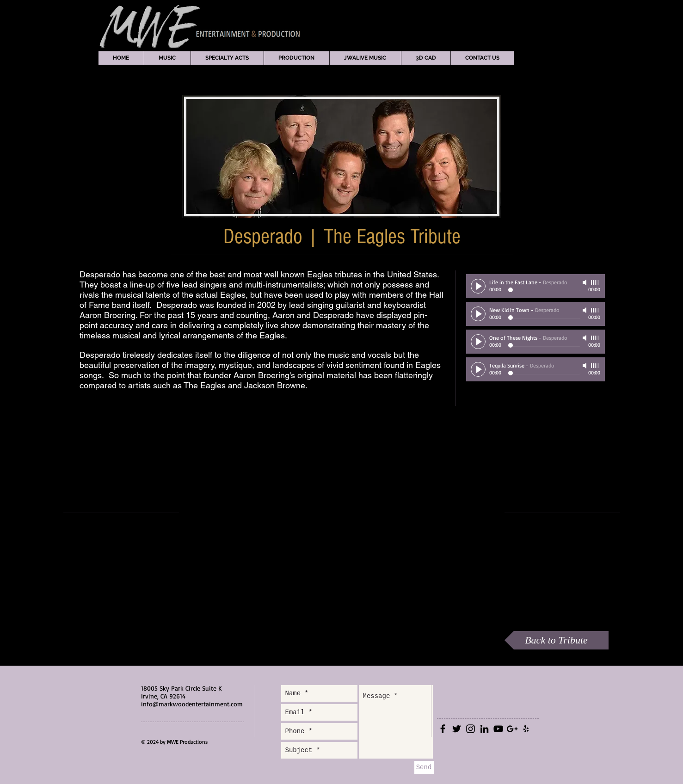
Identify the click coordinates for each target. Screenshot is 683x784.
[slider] (596, 282)
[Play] (478, 286)
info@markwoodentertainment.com (192, 704)
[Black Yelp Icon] (526, 729)
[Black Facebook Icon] (443, 729)
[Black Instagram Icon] (471, 729)
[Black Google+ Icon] (512, 729)
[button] (167, 58)
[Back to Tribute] (557, 640)
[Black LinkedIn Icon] (484, 729)
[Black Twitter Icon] (457, 729)
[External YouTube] (340, 513)
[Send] (424, 767)
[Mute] (585, 282)
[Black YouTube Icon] (498, 729)
